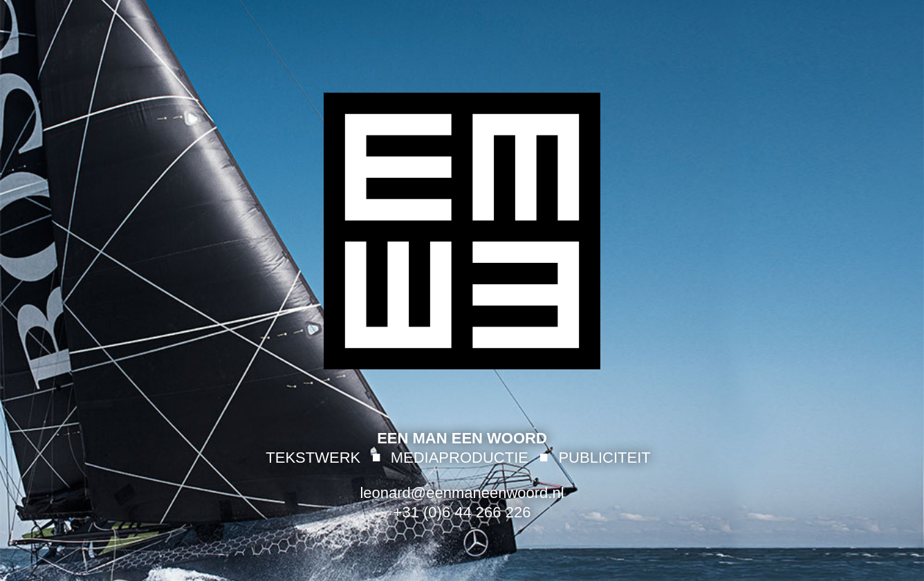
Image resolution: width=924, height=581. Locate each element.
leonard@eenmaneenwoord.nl (462, 493)
